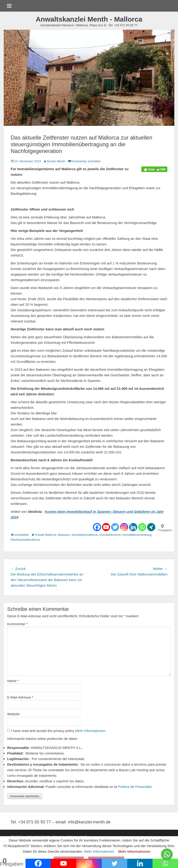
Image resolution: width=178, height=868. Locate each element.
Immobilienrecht (110, 535)
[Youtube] (106, 527)
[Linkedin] (133, 527)
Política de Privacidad (135, 787)
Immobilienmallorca (85, 535)
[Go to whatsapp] (167, 854)
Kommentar (17, 624)
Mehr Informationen (90, 731)
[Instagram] (124, 527)
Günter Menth (56, 161)
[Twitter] (115, 527)
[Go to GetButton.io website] (167, 863)
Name (13, 681)
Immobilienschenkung (137, 535)
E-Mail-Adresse (20, 697)
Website (13, 714)
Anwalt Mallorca (46, 535)
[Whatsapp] (142, 527)
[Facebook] (97, 527)
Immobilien (22, 535)
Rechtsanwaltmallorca (25, 540)
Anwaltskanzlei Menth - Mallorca (89, 19)
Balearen (64, 535)
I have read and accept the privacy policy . (57, 731)
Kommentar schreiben (86, 161)
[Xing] (151, 527)
